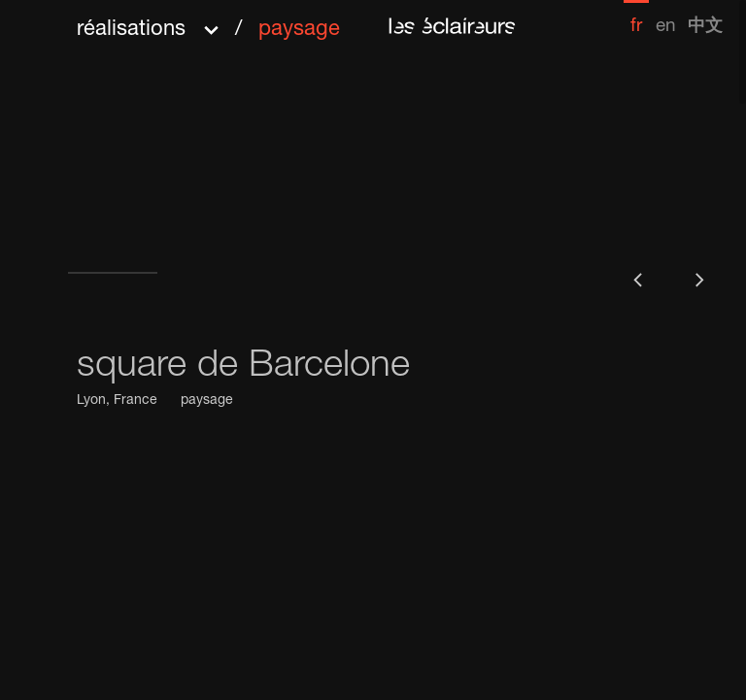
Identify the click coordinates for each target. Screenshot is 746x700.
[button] (208, 23)
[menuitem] (636, 18)
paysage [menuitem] (299, 30)
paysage (207, 401)
